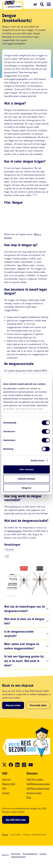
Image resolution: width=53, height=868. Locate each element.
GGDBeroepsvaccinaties (38, 784)
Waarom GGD (9, 784)
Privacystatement (30, 854)
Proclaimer (16, 854)
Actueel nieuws (34, 793)
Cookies (43, 854)
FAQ (4, 788)
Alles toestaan (27, 469)
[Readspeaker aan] (35, 4)
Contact (6, 793)
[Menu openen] (49, 4)
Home (5, 835)
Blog (29, 797)
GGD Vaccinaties (35, 779)
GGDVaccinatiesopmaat (38, 788)
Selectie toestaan (26, 479)
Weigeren (26, 488)
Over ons (6, 779)
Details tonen (38, 460)
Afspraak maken (13, 705)
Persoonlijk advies (38, 705)
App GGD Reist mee (16, 820)
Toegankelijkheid (18, 857)
